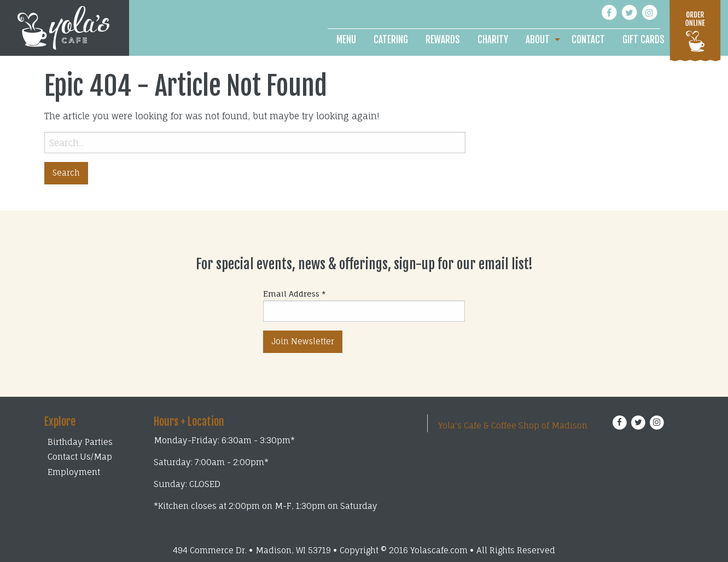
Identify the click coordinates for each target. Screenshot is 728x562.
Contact (588, 40)
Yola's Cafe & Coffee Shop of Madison (513, 425)
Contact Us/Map (80, 457)
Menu (346, 40)
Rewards (443, 40)
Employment (74, 472)
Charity (493, 40)
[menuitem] (346, 40)
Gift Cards (643, 40)
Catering (391, 40)
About (538, 40)
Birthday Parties (80, 442)
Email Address (295, 294)
